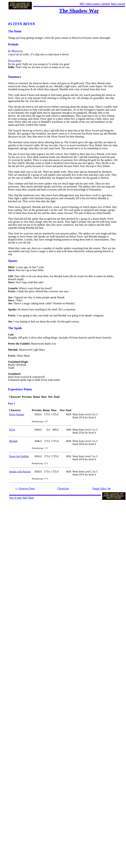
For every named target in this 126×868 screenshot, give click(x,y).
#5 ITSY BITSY (22, 24)
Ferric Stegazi (16, 414)
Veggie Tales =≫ (101, 488)
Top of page (15, 498)
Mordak (13, 441)
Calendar (105, 4)
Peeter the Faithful (19, 456)
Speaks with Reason (20, 472)
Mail (25, 498)
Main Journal (118, 4)
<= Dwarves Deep (25, 488)
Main (31, 498)
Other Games (93, 4)
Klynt (12, 430)
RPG (82, 4)
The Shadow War (79, 11)
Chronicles (63, 488)
